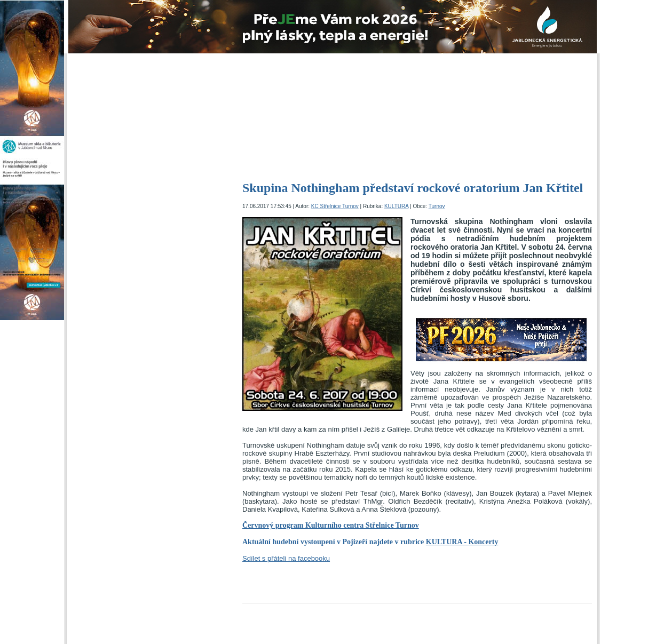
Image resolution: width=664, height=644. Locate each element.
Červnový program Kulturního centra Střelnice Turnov (331, 525)
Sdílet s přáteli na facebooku (286, 558)
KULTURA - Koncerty (462, 542)
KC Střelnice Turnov (335, 206)
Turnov (437, 206)
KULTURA (396, 206)
